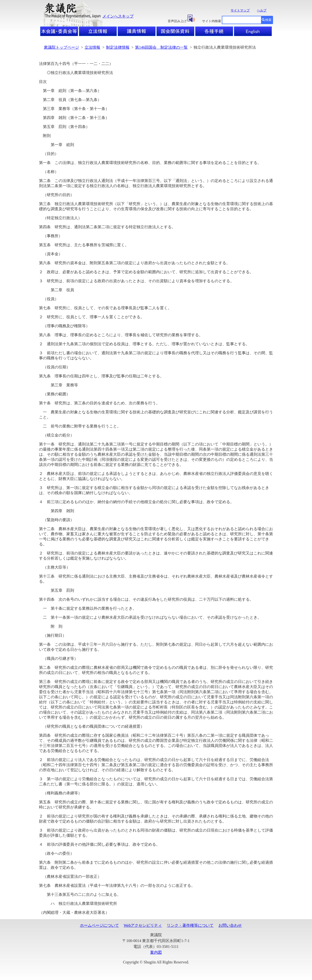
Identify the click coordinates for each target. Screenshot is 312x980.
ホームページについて (99, 925)
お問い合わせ (230, 925)
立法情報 (92, 47)
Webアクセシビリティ (143, 925)
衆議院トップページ (61, 47)
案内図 (156, 952)
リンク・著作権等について (190, 925)
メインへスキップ (118, 16)
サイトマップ (240, 10)
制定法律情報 (118, 47)
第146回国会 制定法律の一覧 (161, 47)
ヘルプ (262, 10)
